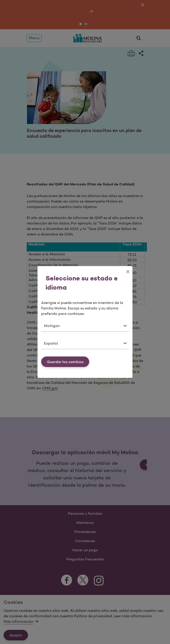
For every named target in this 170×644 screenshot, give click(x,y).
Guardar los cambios (65, 362)
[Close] (128, 272)
